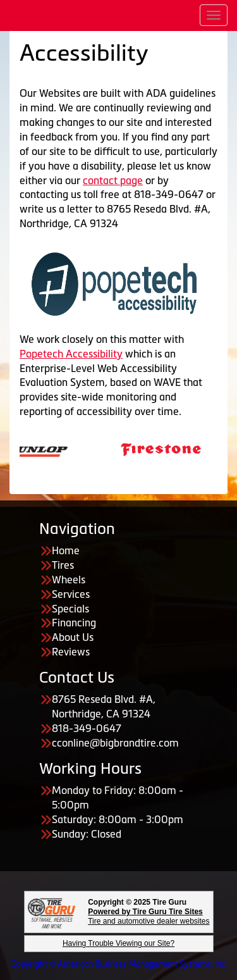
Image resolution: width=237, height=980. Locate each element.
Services (71, 594)
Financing (74, 623)
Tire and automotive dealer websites (149, 916)
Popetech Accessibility (71, 354)
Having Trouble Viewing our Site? (118, 943)
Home (66, 550)
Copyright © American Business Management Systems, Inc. (119, 964)
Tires (63, 565)
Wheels (69, 580)
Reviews (71, 652)
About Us (73, 637)
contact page (113, 180)
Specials (70, 609)
